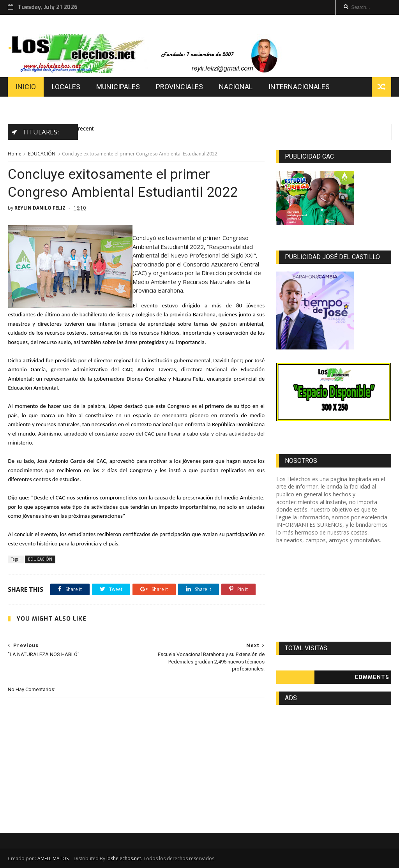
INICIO (26, 87)
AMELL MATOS (53, 858)
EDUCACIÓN (42, 154)
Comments (372, 677)
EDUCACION (34, 106)
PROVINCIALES (179, 87)
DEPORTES (86, 106)
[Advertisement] (334, 593)
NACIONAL (236, 87)
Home (15, 154)
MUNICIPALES (118, 87)
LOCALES (66, 87)
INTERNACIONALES (299, 87)
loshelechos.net (124, 858)
